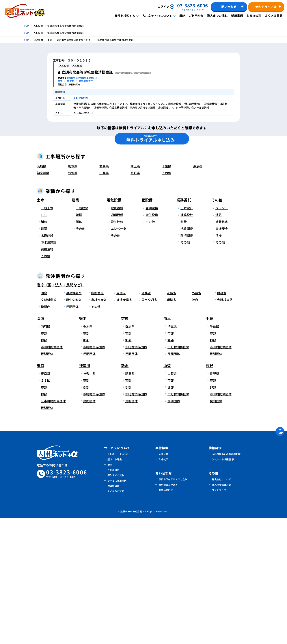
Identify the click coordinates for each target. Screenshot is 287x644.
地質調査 (187, 355)
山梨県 (104, 299)
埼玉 (167, 445)
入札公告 (163, 580)
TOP (280, 559)
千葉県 (166, 292)
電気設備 (114, 326)
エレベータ (119, 355)
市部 (44, 460)
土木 (40, 326)
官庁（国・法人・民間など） (61, 411)
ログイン (163, 7)
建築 (75, 326)
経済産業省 (124, 426)
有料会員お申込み (168, 611)
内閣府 (121, 419)
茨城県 (41, 292)
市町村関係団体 (52, 473)
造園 (44, 355)
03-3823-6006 (67, 600)
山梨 (167, 492)
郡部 (44, 466)
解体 (79, 348)
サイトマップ (219, 616)
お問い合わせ (166, 616)
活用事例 (237, 16)
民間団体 (72, 433)
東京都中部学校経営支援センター (83, 78)
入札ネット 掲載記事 (223, 586)
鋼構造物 (47, 375)
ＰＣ (44, 341)
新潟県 (73, 299)
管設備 (147, 326)
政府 (195, 426)
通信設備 (117, 341)
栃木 (83, 445)
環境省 (171, 426)
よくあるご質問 (116, 618)
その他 (166, 299)
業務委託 (184, 326)
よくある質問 (274, 16)
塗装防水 (222, 348)
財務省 (222, 419)
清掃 (219, 362)
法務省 (171, 419)
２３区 (45, 507)
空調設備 (152, 334)
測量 (184, 348)
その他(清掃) (81, 98)
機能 (182, 16)
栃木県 (73, 292)
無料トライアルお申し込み (173, 606)
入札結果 (163, 586)
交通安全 (222, 355)
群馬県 (104, 292)
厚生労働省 (74, 426)
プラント (222, 334)
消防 (219, 341)
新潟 (125, 492)
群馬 (125, 445)
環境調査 (187, 362)
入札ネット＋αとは (118, 580)
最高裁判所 (74, 419)
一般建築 (82, 334)
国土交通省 (149, 426)
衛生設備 (152, 341)
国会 (44, 419)
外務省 (196, 419)
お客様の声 (254, 16)
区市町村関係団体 (53, 527)
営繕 (79, 341)
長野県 (135, 299)
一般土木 (47, 334)
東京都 (198, 292)
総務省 (146, 419)
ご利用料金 (196, 16)
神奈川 (85, 492)
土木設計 (187, 334)
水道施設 (47, 362)
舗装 (44, 348)
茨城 (40, 445)
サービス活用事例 (117, 607)
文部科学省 (49, 426)
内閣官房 (97, 419)
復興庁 (45, 433)
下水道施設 (49, 369)
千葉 (209, 445)
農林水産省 (99, 426)
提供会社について (221, 606)
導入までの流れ (217, 16)
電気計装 (117, 348)
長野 (209, 492)
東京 (40, 492)
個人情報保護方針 (221, 611)
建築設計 (187, 341)
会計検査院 (225, 426)
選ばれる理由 (115, 586)
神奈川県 (43, 299)
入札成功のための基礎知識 (226, 580)
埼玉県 (135, 292)
